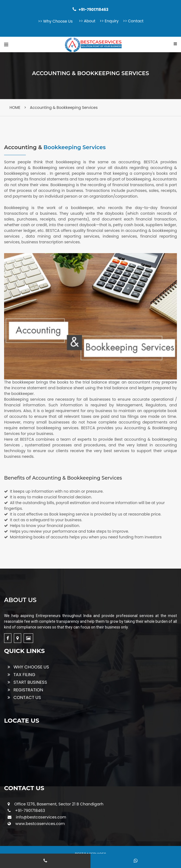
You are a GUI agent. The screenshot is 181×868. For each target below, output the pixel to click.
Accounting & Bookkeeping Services (64, 108)
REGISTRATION (25, 690)
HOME (15, 108)
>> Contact (133, 21)
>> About (87, 21)
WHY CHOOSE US (28, 667)
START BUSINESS (27, 682)
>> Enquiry (109, 21)
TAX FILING (21, 675)
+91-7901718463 (30, 811)
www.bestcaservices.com (40, 824)
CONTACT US (24, 697)
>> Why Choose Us (55, 21)
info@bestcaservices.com (41, 817)
